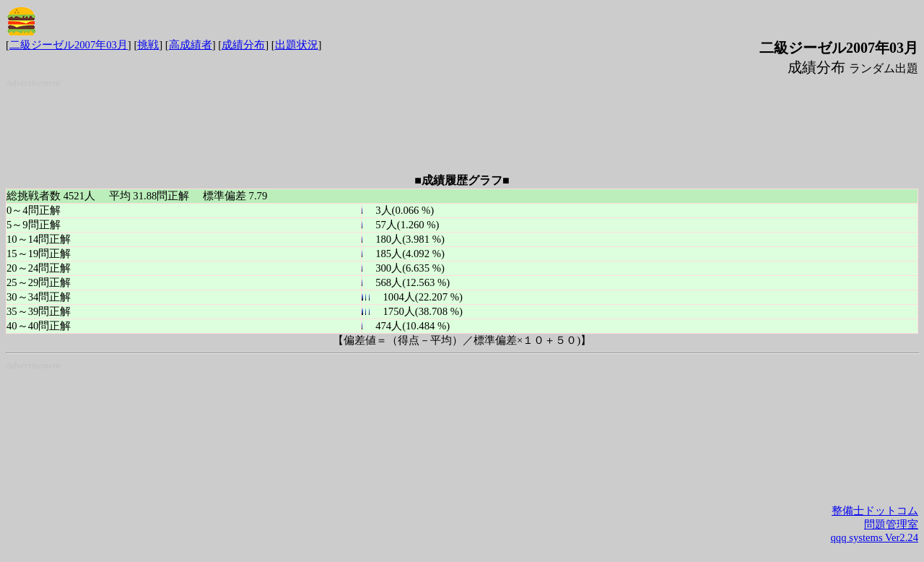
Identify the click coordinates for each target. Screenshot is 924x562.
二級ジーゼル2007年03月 (69, 45)
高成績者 (191, 45)
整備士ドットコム (875, 511)
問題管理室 (891, 524)
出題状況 (297, 45)
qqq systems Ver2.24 (875, 537)
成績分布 (243, 45)
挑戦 (148, 45)
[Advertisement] (465, 125)
